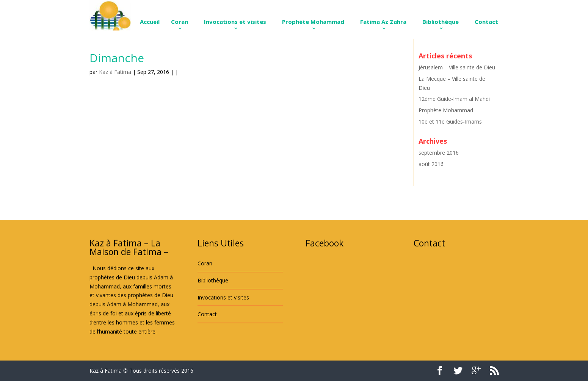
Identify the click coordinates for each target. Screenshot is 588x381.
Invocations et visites (235, 22)
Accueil (150, 22)
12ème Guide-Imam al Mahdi (454, 99)
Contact (486, 22)
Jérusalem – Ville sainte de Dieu (457, 67)
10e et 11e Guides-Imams (450, 122)
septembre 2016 (439, 153)
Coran (180, 22)
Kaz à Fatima (115, 72)
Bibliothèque (441, 22)
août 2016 (431, 164)
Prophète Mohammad (313, 22)
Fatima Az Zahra (383, 22)
